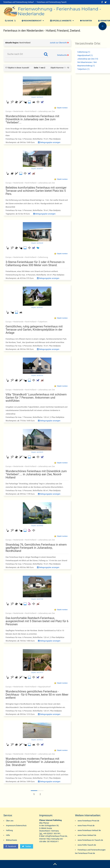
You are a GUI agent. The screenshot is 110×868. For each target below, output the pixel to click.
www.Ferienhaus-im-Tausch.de (90, 840)
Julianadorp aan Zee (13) (88, 59)
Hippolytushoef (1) (85, 55)
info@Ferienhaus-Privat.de (56, 836)
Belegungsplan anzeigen (49, 142)
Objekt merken (62, 108)
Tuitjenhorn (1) (83, 69)
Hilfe (8, 835)
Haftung (9, 830)
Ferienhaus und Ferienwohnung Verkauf (19, 2)
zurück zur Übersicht (58, 43)
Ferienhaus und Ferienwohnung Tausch (52, 2)
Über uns (10, 821)
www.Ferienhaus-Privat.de (88, 821)
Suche (10, 21)
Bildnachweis (12, 840)
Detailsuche (62, 55)
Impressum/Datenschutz (16, 825)
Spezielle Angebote (62, 21)
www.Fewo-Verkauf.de (87, 835)
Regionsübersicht (32, 21)
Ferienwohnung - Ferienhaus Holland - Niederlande (59, 11)
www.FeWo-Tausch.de (87, 845)
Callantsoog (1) (84, 52)
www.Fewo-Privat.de (86, 825)
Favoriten (86, 21)
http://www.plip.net (54, 839)
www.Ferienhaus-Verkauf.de (89, 830)
